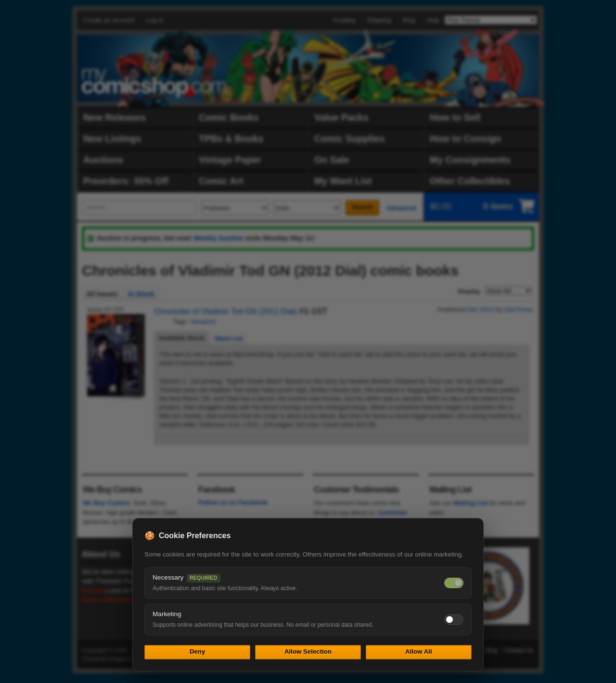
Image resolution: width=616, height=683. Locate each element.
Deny (197, 651)
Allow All (419, 651)
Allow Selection (308, 651)
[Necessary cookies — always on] (454, 583)
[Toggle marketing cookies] (454, 620)
